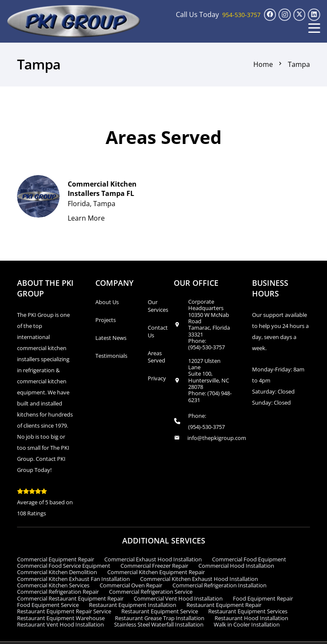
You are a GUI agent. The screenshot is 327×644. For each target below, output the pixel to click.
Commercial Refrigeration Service (151, 592)
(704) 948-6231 (210, 396)
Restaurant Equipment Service (160, 611)
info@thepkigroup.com (217, 438)
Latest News (111, 338)
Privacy (157, 378)
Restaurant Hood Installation (251, 618)
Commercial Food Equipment (249, 559)
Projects (106, 320)
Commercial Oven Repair (131, 585)
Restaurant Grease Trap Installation (160, 618)
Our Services (158, 306)
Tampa (104, 204)
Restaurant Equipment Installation (133, 605)
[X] (300, 15)
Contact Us (158, 331)
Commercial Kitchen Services (53, 585)
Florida (79, 204)
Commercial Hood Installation (236, 566)
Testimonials (111, 356)
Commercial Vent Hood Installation (178, 598)
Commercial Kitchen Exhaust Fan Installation (73, 579)
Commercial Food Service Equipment (64, 566)
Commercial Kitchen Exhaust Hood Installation (199, 579)
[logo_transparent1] (74, 21)
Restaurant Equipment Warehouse (61, 618)
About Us (107, 302)
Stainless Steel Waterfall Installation (159, 624)
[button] (314, 28)
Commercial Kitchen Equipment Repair (156, 572)
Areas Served (156, 357)
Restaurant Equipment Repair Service (64, 611)
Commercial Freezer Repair (154, 566)
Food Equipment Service (48, 605)
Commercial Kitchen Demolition (57, 572)
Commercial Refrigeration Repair (58, 592)
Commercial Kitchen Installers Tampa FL (102, 188)
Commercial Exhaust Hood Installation (153, 559)
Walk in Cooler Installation (247, 624)
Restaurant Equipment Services (248, 611)
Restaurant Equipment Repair (224, 605)
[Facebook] (270, 15)
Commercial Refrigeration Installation (219, 585)
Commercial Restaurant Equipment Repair (70, 598)
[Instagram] (285, 15)
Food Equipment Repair (263, 598)
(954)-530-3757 (207, 347)
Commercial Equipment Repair (56, 559)
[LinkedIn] (314, 15)
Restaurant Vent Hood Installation (60, 624)
